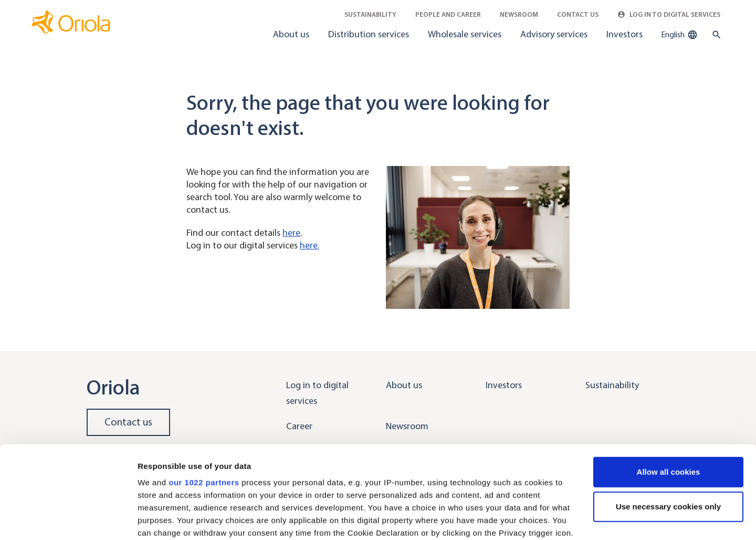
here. (309, 245)
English (679, 35)
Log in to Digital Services (669, 14)
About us (291, 34)
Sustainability (370, 14)
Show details (162, 519)
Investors (624, 34)
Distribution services (369, 34)
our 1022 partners (204, 403)
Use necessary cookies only (668, 427)
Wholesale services (465, 34)
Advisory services (554, 34)
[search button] (714, 35)
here (291, 233)
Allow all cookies (669, 393)
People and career (448, 14)
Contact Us (578, 14)
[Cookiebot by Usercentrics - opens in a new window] (68, 520)
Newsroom (519, 14)
